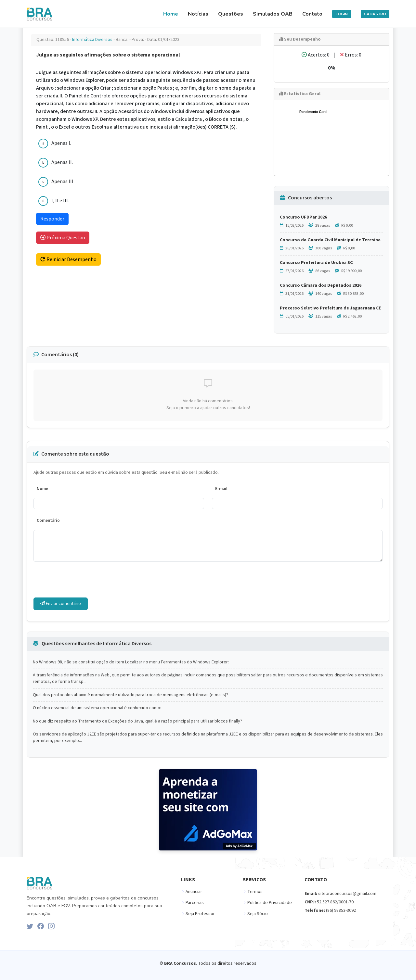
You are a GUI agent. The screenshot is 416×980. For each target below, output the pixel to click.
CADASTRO (375, 14)
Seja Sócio (258, 914)
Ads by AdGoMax (239, 846)
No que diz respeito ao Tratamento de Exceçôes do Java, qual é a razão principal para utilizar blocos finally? (137, 721)
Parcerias (195, 903)
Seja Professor (200, 914)
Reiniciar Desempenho (68, 259)
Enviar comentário (61, 604)
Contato (312, 14)
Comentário (48, 521)
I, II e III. (60, 201)
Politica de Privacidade (270, 903)
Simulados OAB (273, 14)
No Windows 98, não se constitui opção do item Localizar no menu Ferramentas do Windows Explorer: (131, 662)
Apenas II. (62, 162)
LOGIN (342, 14)
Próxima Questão (63, 238)
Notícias (198, 14)
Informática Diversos (93, 40)
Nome (42, 489)
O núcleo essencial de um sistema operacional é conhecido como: (97, 708)
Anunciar (194, 892)
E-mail (221, 489)
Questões (231, 14)
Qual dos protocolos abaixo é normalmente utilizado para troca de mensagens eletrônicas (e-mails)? (130, 695)
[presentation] (83, 580)
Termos (255, 892)
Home (171, 14)
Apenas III (62, 182)
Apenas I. (61, 143)
